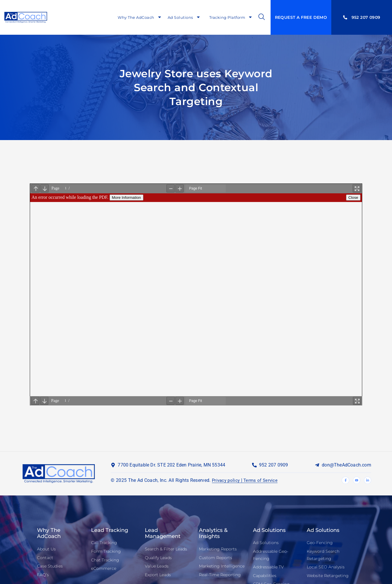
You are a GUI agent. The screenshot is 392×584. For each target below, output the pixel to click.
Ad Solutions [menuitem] (184, 18)
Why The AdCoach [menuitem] (140, 18)
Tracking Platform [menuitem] (231, 18)
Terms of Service (263, 480)
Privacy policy (227, 480)
